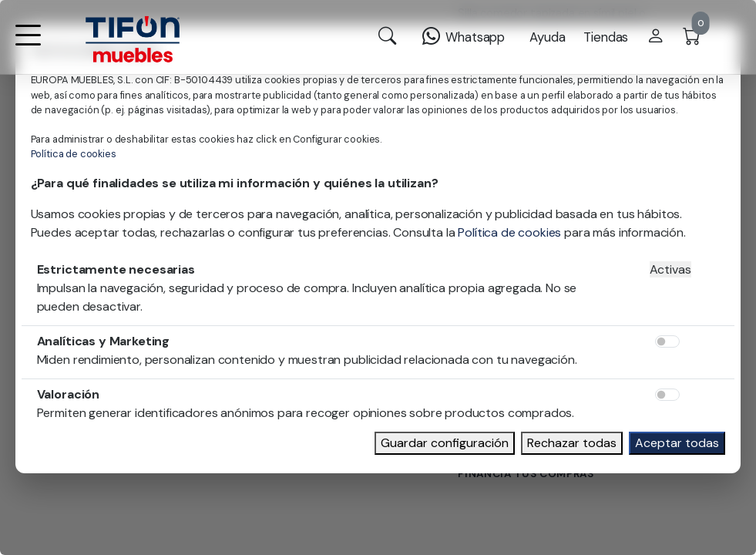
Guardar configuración (445, 443)
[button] (28, 45)
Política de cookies (74, 154)
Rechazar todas (572, 443)
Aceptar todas (677, 443)
